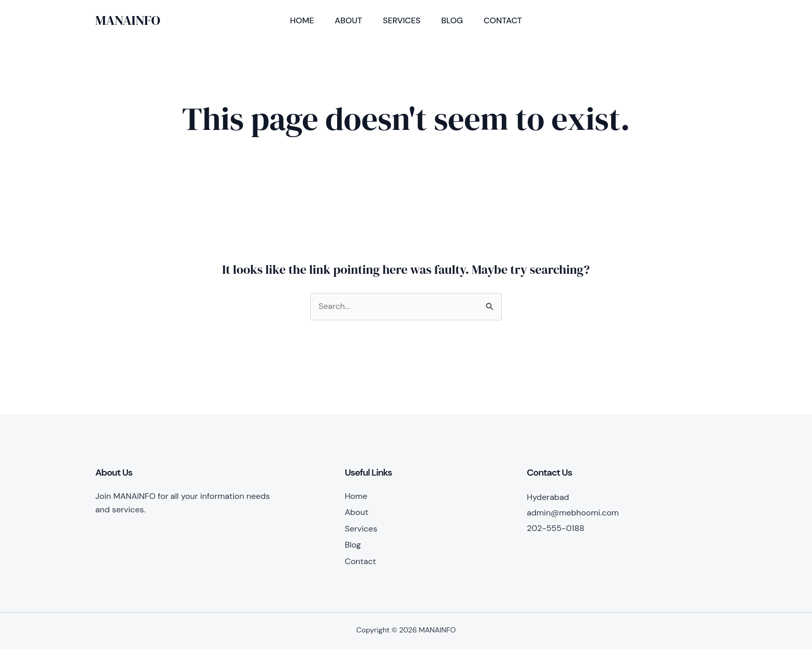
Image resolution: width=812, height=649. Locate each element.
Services (402, 20)
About (348, 20)
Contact (503, 20)
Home (302, 20)
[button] (676, 21)
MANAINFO (128, 20)
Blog (452, 20)
